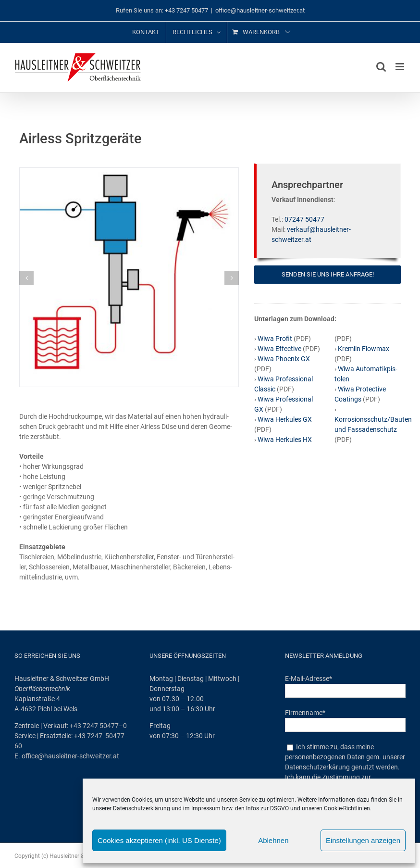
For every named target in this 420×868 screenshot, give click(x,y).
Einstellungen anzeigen (363, 840)
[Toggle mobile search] (381, 67)
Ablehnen (273, 840)
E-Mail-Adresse (309, 679)
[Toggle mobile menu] (401, 67)
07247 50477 (304, 219)
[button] (26, 278)
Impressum (206, 808)
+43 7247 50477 (186, 10)
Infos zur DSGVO (267, 808)
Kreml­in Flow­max (364, 349)
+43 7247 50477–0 (98, 726)
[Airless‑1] (129, 172)
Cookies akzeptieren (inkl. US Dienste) (159, 840)
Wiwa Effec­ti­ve (279, 349)
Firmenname (305, 713)
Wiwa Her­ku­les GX (284, 419)
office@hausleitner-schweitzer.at (260, 10)
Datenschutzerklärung (142, 808)
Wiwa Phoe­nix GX (284, 359)
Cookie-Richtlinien (347, 808)
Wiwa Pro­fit (275, 339)
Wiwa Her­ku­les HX (284, 440)
